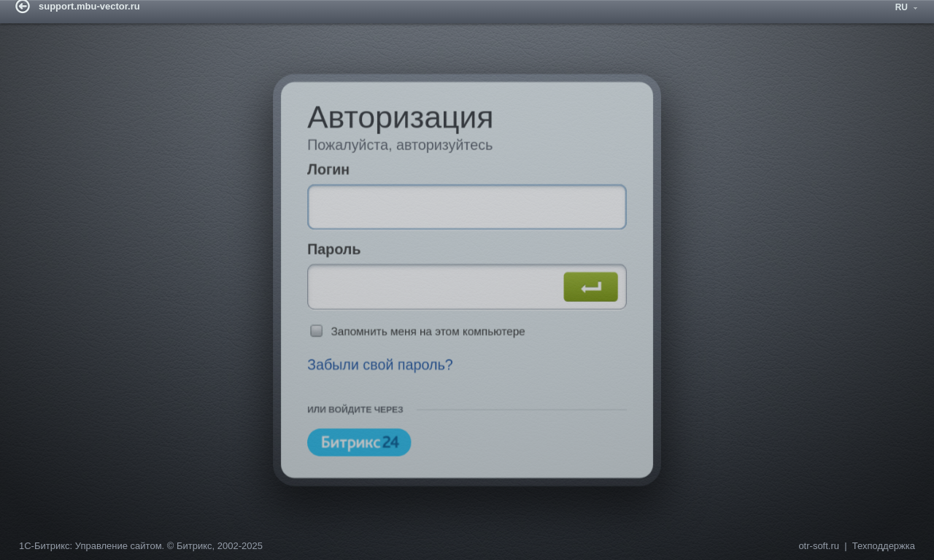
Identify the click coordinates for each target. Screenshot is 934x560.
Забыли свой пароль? (372, 373)
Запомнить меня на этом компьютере (425, 336)
